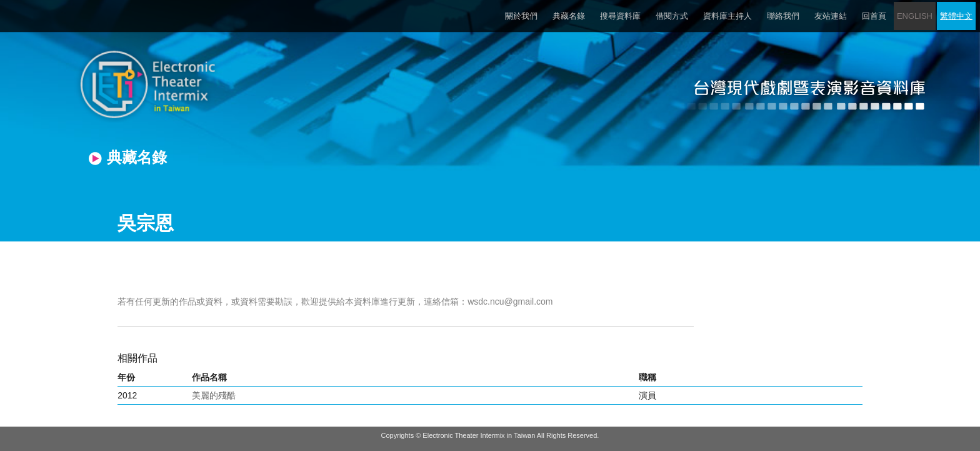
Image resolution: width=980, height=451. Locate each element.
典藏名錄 (569, 16)
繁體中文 (956, 16)
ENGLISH (915, 16)
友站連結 (831, 16)
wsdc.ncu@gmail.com (510, 302)
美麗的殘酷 (214, 395)
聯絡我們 (783, 16)
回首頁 (874, 16)
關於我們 (521, 16)
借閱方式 (672, 16)
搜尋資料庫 (620, 16)
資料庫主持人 (727, 16)
